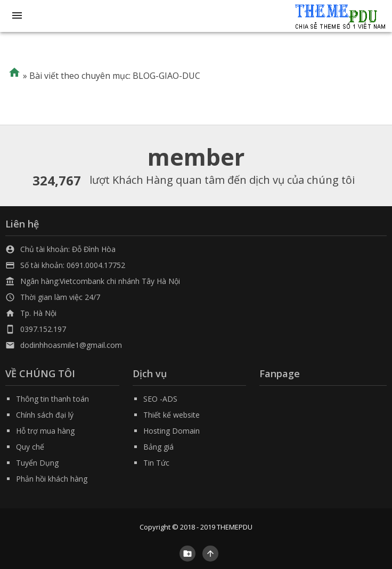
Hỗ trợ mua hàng (45, 431)
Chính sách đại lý (45, 415)
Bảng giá (158, 447)
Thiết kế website (171, 415)
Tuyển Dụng (37, 463)
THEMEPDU (235, 527)
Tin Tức (156, 463)
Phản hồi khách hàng (52, 479)
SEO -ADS (160, 399)
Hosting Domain (171, 431)
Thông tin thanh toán (52, 399)
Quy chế (30, 447)
